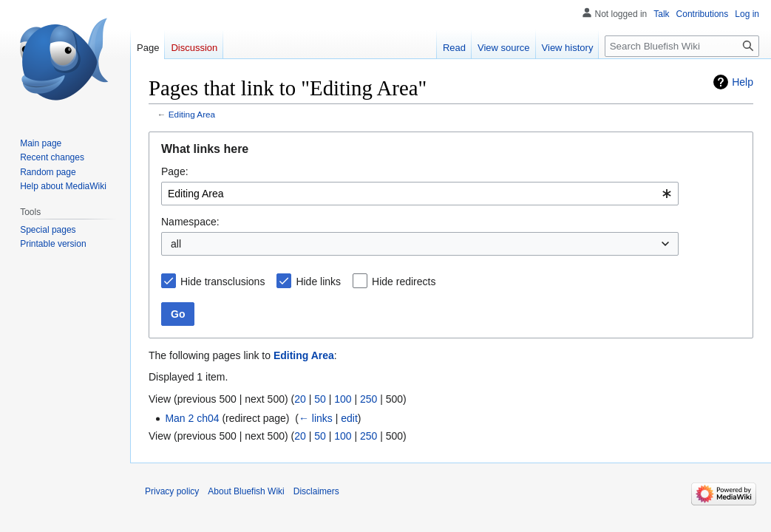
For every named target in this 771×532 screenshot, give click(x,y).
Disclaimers (316, 491)
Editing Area (192, 114)
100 (343, 399)
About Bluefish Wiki (246, 491)
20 (300, 399)
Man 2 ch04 (192, 418)
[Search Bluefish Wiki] (682, 46)
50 (320, 399)
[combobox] (420, 194)
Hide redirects (404, 282)
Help (743, 82)
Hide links (318, 282)
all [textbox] (176, 244)
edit (349, 418)
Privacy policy (172, 491)
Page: (175, 171)
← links (316, 418)
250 (368, 399)
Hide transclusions (223, 282)
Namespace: (190, 222)
